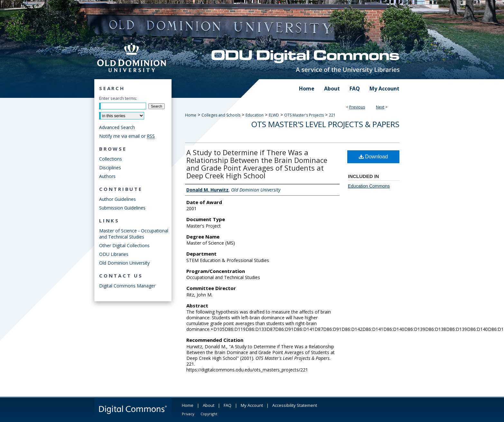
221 (332, 115)
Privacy (188, 414)
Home (191, 115)
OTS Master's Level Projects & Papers (325, 124)
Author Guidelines (117, 199)
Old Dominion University (124, 263)
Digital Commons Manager (127, 286)
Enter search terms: (118, 98)
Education (255, 115)
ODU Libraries (114, 254)
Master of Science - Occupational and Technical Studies (134, 234)
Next (380, 107)
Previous (357, 107)
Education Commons (369, 186)
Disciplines (110, 168)
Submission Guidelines (122, 208)
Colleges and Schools (221, 115)
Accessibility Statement (295, 405)
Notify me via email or (127, 136)
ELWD (274, 115)
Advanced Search (117, 127)
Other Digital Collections (124, 245)
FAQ (228, 405)
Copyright (209, 414)
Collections (111, 159)
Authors (107, 176)
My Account (252, 405)
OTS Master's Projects (304, 115)
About (209, 405)
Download (373, 157)
